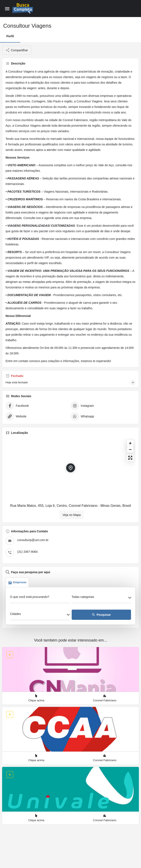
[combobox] (101, 598)
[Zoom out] (130, 449)
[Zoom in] (130, 443)
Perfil (10, 36)
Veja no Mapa (72, 515)
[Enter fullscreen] (130, 458)
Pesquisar (101, 615)
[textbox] (101, 598)
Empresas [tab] (17, 582)
